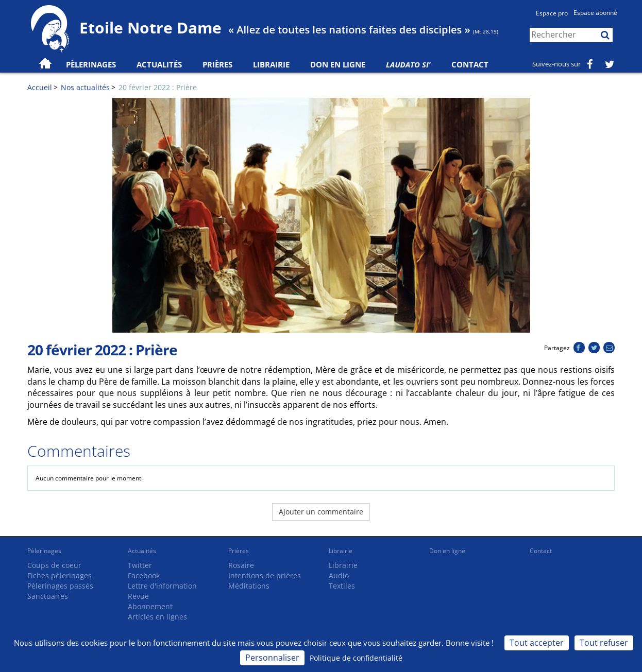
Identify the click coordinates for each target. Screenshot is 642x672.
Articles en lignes (157, 617)
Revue (138, 596)
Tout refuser (604, 643)
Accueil (40, 87)
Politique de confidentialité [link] (356, 658)
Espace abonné (595, 13)
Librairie (271, 64)
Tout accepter (537, 643)
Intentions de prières (265, 575)
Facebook (144, 575)
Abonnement (150, 606)
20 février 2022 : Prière (158, 87)
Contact (470, 64)
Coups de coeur (54, 565)
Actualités (142, 551)
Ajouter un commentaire (321, 512)
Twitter (140, 565)
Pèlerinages (44, 551)
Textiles (342, 586)
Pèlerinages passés (60, 586)
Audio (339, 575)
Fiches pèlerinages (60, 575)
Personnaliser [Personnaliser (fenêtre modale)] (272, 658)
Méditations (249, 586)
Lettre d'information (162, 586)
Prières (217, 64)
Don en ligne (338, 64)
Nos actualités (85, 87)
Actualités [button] (159, 64)
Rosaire (241, 565)
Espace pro (552, 13)
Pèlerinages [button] (91, 64)
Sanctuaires (48, 596)
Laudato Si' (408, 64)
